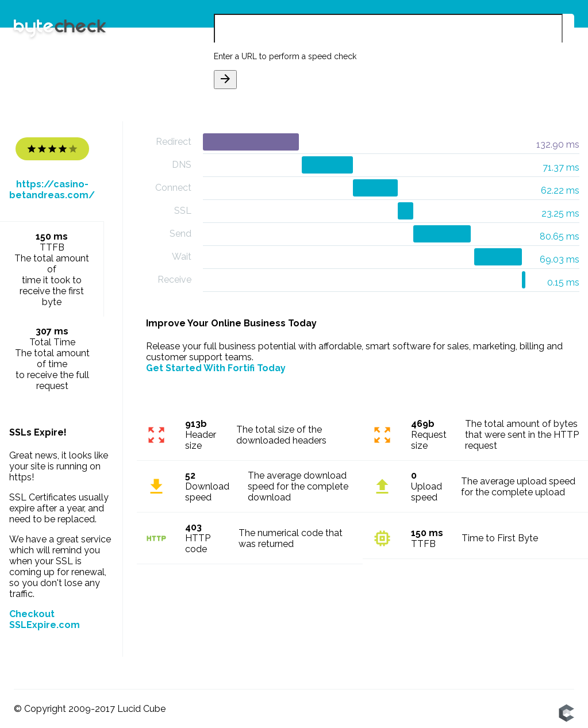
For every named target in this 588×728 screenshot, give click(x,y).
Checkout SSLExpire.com (45, 619)
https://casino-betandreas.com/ (52, 190)
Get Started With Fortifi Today (216, 368)
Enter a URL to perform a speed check (285, 56)
